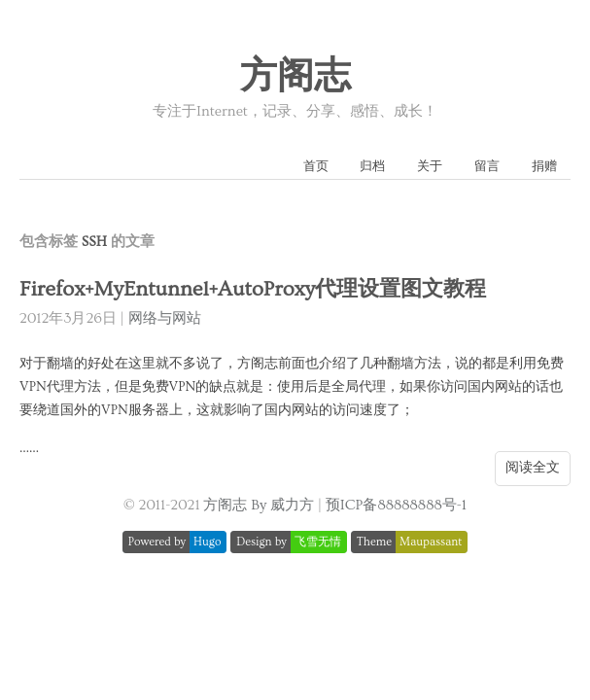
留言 (487, 166)
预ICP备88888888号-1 (396, 505)
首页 (316, 166)
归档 (372, 166)
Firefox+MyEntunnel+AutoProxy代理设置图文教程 (253, 289)
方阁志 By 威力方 (259, 505)
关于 (430, 166)
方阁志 (295, 77)
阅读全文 (533, 468)
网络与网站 (165, 318)
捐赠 (544, 166)
